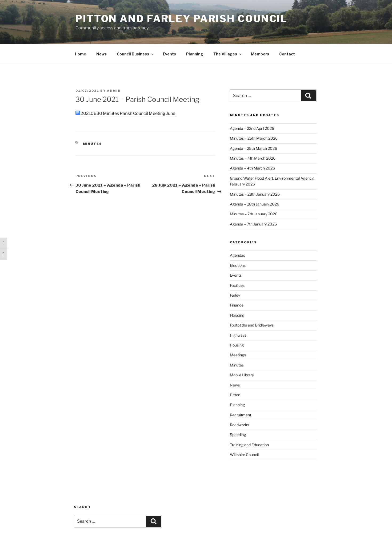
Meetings (238, 355)
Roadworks (239, 425)
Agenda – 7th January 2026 (253, 224)
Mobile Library (242, 375)
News (101, 54)
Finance (237, 305)
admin (114, 91)
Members (260, 54)
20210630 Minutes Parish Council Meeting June (128, 113)
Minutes (93, 144)
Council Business (135, 54)
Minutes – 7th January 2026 (254, 214)
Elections (238, 265)
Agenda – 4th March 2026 (252, 168)
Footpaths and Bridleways (252, 325)
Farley (235, 295)
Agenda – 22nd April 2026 (252, 128)
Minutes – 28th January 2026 (255, 194)
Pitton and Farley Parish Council (181, 19)
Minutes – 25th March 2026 (254, 138)
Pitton (235, 395)
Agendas (237, 255)
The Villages (228, 54)
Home (81, 54)
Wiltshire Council (244, 455)
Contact (287, 54)
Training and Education (249, 445)
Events (169, 54)
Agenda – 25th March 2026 (253, 148)
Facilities (237, 285)
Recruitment (241, 415)
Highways (238, 335)
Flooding (237, 315)
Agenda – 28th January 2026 (255, 204)
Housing (237, 345)
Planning (195, 54)
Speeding (238, 435)
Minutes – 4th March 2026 (253, 158)
